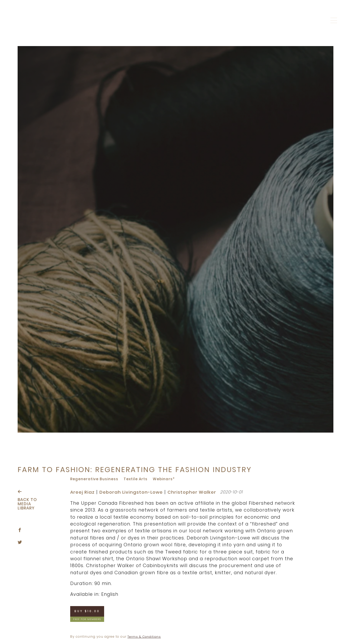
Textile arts (137, 479)
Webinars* (166, 479)
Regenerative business (95, 479)
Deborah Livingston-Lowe (134, 492)
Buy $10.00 (88, 611)
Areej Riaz (83, 492)
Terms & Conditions (145, 637)
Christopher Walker (197, 492)
